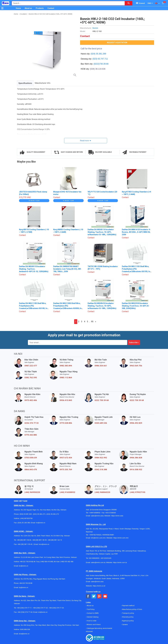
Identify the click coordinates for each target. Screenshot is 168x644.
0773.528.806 (66, 423)
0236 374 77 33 (32, 423)
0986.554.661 (101, 366)
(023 (94, 59)
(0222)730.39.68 (101, 64)
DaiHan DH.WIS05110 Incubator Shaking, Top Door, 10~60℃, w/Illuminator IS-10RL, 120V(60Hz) (102, 232)
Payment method (128, 606)
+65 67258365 (111, 513)
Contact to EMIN (92, 613)
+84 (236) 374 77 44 (25, 612)
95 (92, 322)
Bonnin (95, 28)
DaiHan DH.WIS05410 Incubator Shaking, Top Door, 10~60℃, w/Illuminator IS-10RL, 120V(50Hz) (102, 306)
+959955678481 (108, 535)
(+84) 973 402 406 (67, 562)
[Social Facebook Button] (88, 596)
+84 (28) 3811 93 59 (39, 540)
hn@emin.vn (41, 523)
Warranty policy (128, 617)
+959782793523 (95, 535)
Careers (125, 624)
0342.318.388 (101, 470)
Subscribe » (134, 342)
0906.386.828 (136, 458)
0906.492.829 (136, 423)
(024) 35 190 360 (24, 523)
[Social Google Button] (99, 596)
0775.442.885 (31, 435)
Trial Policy (90, 609)
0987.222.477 (31, 366)
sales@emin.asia (97, 516)
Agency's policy (128, 621)
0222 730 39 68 (102, 400)
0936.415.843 (66, 400)
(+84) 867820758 (26, 518)
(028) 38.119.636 (98, 69)
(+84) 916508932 (67, 492)
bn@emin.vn (24, 566)
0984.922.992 (101, 458)
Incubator (23, 14)
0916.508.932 (136, 470)
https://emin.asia (117, 516)
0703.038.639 (31, 458)
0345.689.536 (101, 423)
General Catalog (92, 617)
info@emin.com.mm (98, 538)
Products (40, 8)
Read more (85, 141)
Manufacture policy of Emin (132, 609)
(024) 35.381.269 (98, 54)
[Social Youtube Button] (105, 596)
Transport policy (128, 613)
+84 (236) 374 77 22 (40, 608)
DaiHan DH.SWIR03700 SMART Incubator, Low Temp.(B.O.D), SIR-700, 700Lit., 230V (67, 269)
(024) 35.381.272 (52, 514)
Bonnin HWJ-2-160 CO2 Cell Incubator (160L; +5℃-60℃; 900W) (51, 14)
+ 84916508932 (95, 513)
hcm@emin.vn (44, 544)
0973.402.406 (31, 400)
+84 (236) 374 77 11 (24, 608)
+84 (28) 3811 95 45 (25, 544)
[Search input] (67, 3)
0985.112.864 (66, 378)
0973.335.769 (66, 470)
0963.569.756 (136, 366)
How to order (91, 621)
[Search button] (129, 3)
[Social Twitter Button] (94, 596)
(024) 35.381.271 (39, 514)
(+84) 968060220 (102, 492)
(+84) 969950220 (32, 492)
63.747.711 (103, 59)
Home (18, 8)
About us (28, 8)
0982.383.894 (66, 366)
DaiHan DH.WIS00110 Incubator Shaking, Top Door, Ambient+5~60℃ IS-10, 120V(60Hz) (34, 269)
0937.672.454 (66, 458)
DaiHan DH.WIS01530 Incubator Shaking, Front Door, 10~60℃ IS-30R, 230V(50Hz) (136, 306)
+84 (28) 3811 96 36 (24, 540)
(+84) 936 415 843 (47, 562)
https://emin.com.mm (121, 538)
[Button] (2, 8)
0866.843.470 (31, 470)
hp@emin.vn (24, 587)
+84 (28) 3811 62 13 (55, 540)
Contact (51, 8)
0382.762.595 (31, 378)
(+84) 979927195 (137, 492)
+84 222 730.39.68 (26, 562)
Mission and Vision (94, 624)
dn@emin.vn (43, 612)
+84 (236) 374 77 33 (56, 608)
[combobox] (67, 3)
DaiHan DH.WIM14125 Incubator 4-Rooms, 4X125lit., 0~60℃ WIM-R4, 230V (136, 232)
